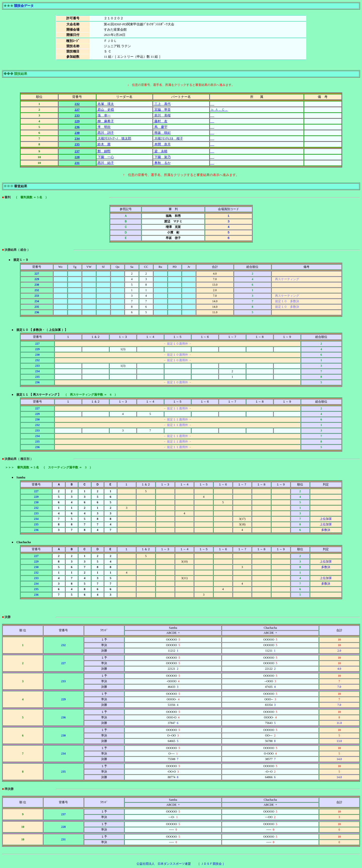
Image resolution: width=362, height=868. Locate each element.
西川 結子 (105, 163)
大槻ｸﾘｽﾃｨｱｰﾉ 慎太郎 (114, 138)
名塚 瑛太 (105, 104)
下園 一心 (105, 157)
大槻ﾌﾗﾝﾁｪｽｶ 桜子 (168, 138)
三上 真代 (162, 104)
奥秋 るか (162, 163)
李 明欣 (104, 127)
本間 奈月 (162, 144)
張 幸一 (104, 115)
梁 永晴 (160, 151)
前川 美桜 (162, 115)
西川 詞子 (105, 133)
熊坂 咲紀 (162, 133)
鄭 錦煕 (104, 151)
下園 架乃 (162, 157)
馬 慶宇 (160, 127)
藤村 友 (160, 121)
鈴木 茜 (104, 144)
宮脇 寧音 (162, 110)
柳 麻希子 (105, 121)
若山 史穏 (105, 110)
